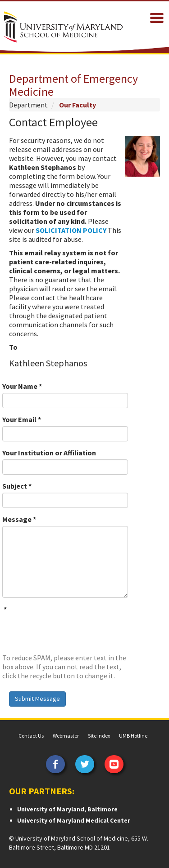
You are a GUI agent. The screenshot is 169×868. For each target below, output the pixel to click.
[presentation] (71, 633)
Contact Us (31, 736)
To (13, 347)
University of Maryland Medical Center (74, 820)
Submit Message (37, 699)
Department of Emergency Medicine (73, 85)
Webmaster (66, 736)
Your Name (22, 386)
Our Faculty (78, 105)
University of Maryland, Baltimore (67, 809)
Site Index (99, 736)
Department (28, 105)
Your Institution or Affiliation (49, 453)
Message (19, 519)
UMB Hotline (133, 736)
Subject (17, 486)
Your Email (22, 419)
